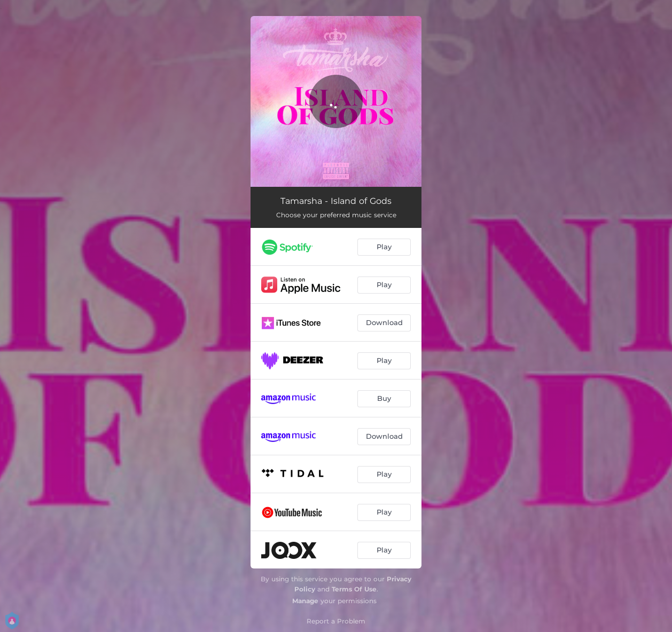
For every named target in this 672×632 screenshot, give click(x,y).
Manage (305, 601)
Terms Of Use (354, 589)
